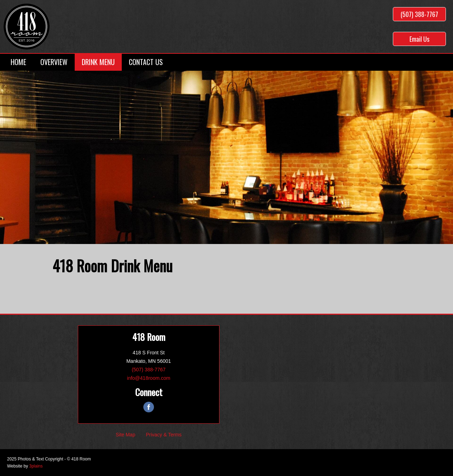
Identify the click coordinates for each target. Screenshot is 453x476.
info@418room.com (149, 378)
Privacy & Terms (164, 435)
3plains (36, 466)
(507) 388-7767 (419, 14)
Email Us (419, 39)
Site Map (125, 435)
